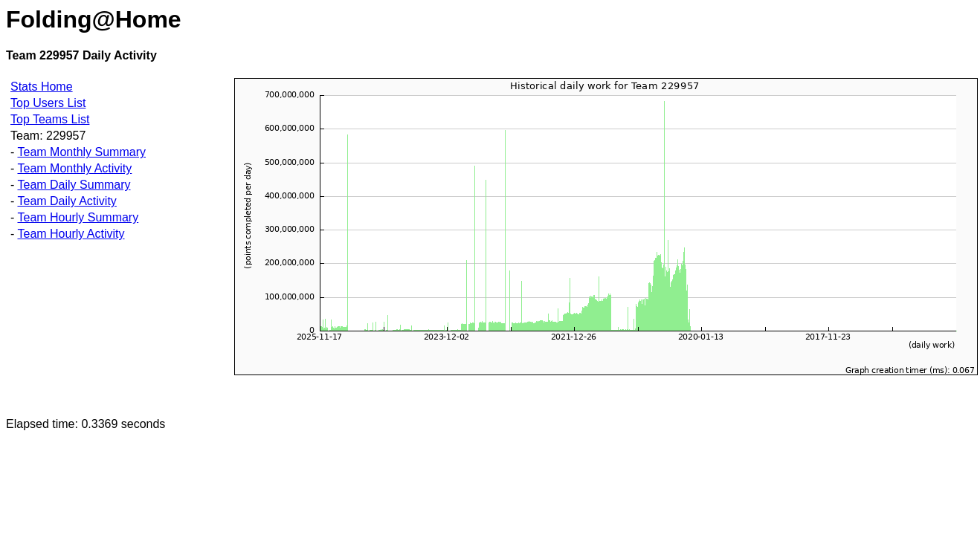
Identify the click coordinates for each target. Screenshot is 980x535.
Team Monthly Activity (74, 168)
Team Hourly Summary (78, 217)
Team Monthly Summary (81, 152)
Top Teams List (50, 119)
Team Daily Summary (74, 185)
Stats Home (42, 87)
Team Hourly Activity (71, 234)
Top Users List (48, 103)
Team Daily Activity (67, 201)
